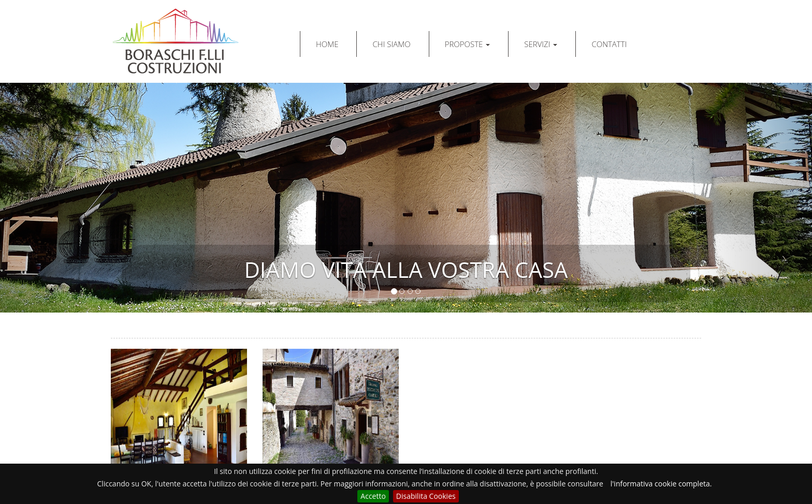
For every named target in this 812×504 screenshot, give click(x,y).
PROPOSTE (468, 44)
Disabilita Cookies (426, 496)
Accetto (373, 496)
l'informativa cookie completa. (661, 484)
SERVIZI (541, 44)
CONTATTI (609, 44)
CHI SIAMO (391, 44)
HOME (327, 44)
